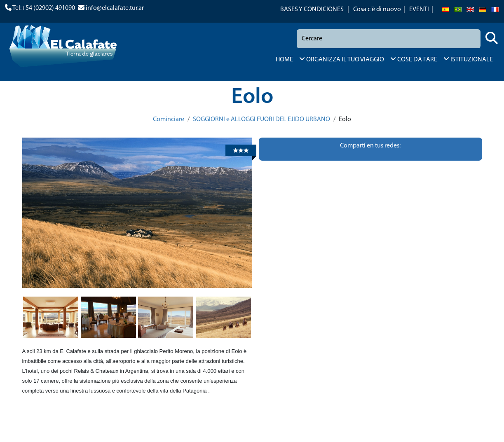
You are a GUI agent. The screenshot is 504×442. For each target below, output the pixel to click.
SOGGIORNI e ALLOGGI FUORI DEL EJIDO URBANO (261, 119)
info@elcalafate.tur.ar (115, 8)
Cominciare (169, 119)
